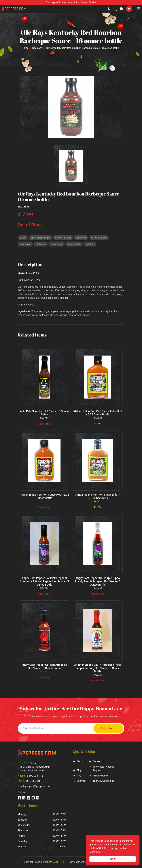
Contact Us (99, 762)
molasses (41, 244)
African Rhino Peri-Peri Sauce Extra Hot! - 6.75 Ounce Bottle (98, 413)
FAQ (79, 776)
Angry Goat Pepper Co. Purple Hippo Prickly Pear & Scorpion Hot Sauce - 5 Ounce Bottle (98, 582)
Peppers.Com (50, 862)
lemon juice (57, 244)
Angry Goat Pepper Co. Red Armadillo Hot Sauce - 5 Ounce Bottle (44, 667)
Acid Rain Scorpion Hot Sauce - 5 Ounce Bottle (44, 413)
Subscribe (107, 729)
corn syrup (25, 244)
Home (25, 48)
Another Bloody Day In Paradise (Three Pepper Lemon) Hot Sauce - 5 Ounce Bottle (98, 668)
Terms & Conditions (103, 781)
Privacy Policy (100, 776)
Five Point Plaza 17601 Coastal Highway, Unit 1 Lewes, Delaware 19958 (35, 767)
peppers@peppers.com (38, 787)
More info (95, 852)
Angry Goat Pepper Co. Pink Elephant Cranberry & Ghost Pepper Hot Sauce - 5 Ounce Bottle (44, 582)
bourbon (91, 244)
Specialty (37, 48)
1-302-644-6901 (32, 781)
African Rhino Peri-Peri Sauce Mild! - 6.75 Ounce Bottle (98, 497)
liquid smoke (75, 244)
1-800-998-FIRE (35, 776)
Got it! (113, 859)
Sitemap (81, 781)
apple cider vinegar (41, 238)
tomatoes (82, 238)
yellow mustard (100, 238)
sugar (23, 238)
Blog (79, 771)
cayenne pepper (64, 238)
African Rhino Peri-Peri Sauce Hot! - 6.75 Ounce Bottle (44, 497)
